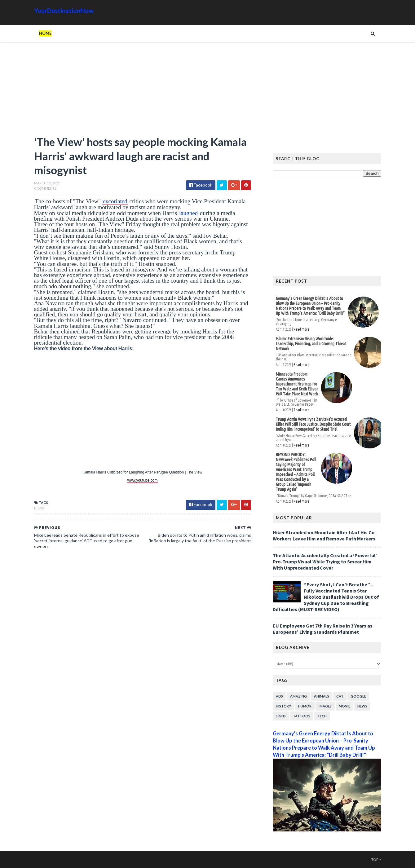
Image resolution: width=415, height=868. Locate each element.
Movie (344, 706)
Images (325, 706)
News (39, 508)
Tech (322, 716)
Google (358, 696)
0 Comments (45, 188)
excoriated (115, 201)
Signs (281, 716)
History (283, 706)
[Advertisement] (143, 91)
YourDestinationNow (64, 11)
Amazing (298, 696)
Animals (322, 696)
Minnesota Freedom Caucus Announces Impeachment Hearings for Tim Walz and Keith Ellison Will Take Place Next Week (297, 384)
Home (45, 33)
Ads (279, 696)
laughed (188, 213)
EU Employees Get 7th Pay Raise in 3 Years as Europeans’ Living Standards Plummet (323, 629)
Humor (305, 706)
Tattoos (302, 716)
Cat (340, 696)
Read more (301, 329)
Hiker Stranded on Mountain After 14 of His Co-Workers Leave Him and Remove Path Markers (325, 535)
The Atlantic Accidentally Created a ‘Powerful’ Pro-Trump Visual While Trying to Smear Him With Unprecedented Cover (325, 562)
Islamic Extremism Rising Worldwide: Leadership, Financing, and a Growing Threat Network (311, 344)
